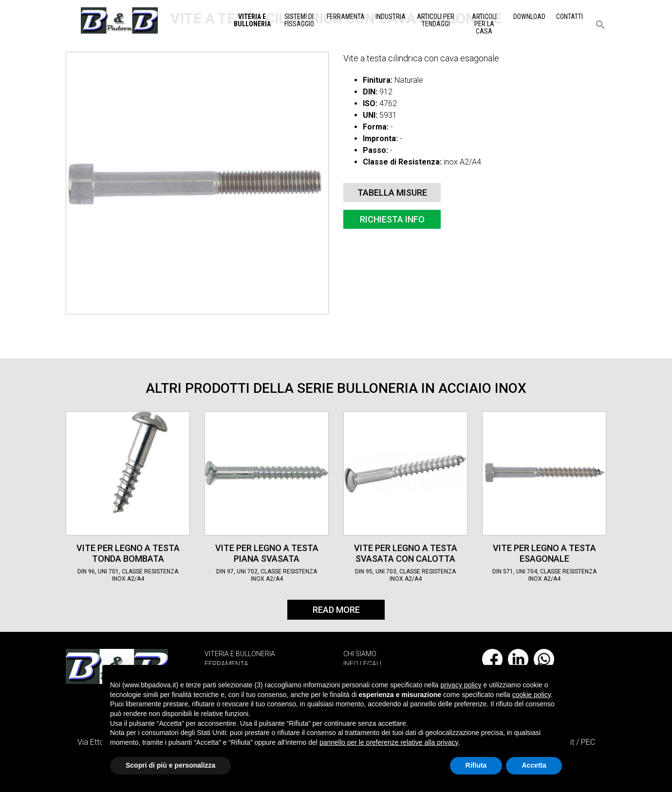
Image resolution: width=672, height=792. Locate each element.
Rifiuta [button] (476, 765)
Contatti (569, 17)
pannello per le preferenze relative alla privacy (389, 742)
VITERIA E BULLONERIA (240, 654)
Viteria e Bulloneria (252, 20)
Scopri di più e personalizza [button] (170, 765)
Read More (336, 610)
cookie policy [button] (532, 695)
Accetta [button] (534, 765)
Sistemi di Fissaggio (299, 20)
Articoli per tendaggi (436, 20)
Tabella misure (392, 193)
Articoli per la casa (484, 24)
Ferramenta (346, 17)
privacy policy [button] (461, 685)
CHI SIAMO (360, 654)
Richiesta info (392, 219)
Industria (391, 17)
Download (529, 17)
